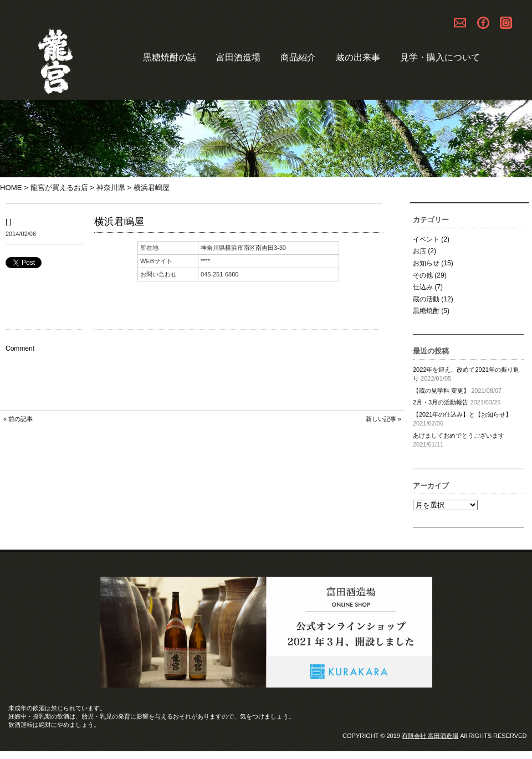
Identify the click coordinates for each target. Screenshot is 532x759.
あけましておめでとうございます (459, 435)
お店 (420, 251)
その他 (423, 275)
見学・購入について (440, 57)
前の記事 (21, 419)
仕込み (423, 287)
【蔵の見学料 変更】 (441, 391)
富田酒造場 (238, 57)
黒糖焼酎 (426, 311)
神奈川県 (111, 188)
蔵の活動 (426, 299)
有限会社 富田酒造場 (430, 736)
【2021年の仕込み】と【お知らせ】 (462, 414)
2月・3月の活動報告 (441, 402)
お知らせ (426, 263)
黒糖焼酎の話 (170, 57)
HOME (11, 188)
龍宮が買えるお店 (59, 188)
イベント (426, 239)
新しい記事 (381, 419)
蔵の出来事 (358, 57)
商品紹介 (298, 57)
